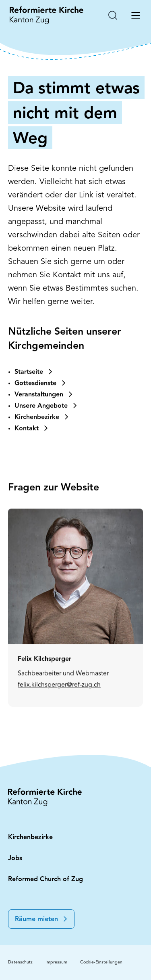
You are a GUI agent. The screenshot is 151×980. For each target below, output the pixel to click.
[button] (41, 919)
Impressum (56, 962)
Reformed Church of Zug (46, 879)
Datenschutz (20, 962)
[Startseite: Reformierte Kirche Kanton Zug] (47, 15)
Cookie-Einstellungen (101, 962)
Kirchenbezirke (30, 838)
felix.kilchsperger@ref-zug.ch (59, 717)
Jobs (15, 859)
